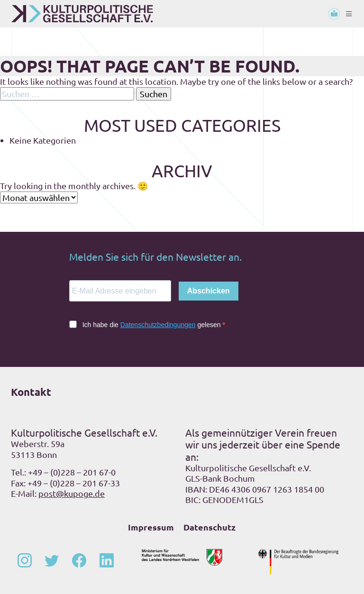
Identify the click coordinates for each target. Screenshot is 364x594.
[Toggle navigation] (349, 14)
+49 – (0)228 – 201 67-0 (72, 472)
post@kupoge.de (72, 493)
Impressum (151, 527)
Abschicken (209, 291)
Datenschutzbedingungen (158, 325)
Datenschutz (209, 527)
